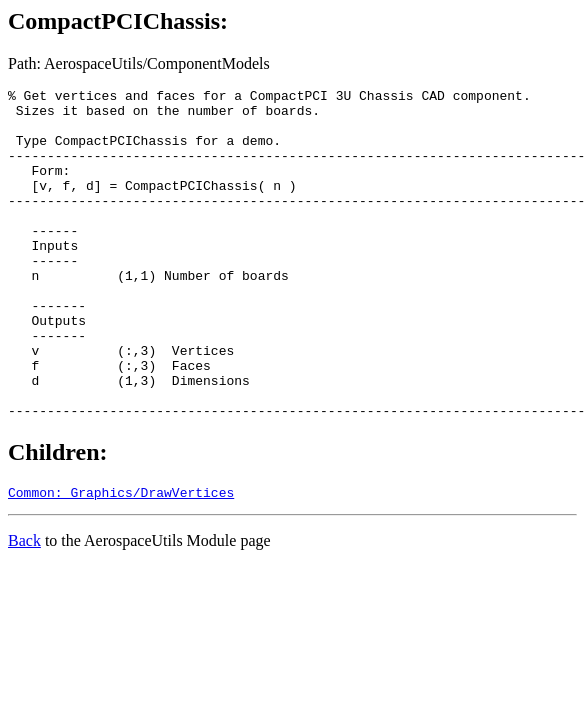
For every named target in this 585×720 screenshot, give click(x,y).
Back (24, 609)
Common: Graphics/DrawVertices (121, 561)
